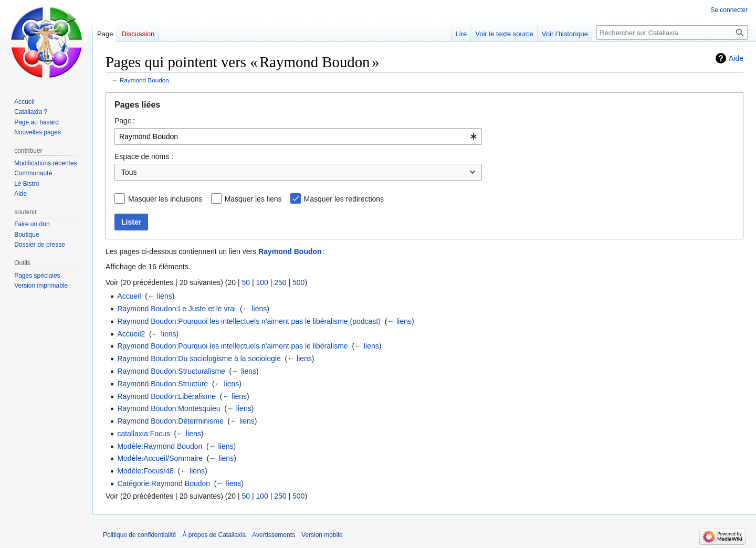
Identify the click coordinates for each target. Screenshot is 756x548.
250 (280, 282)
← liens (160, 296)
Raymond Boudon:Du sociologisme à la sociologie (199, 359)
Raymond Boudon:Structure (162, 384)
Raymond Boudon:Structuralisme (171, 371)
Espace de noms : (144, 156)
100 (262, 282)
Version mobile (322, 535)
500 (298, 282)
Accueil (129, 296)
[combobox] (298, 136)
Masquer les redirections (344, 199)
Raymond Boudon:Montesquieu (169, 408)
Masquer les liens (253, 199)
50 (246, 282)
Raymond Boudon (144, 80)
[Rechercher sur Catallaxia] (672, 33)
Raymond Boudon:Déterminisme (170, 421)
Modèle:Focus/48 (145, 471)
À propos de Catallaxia (214, 535)
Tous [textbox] (129, 172)
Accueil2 (131, 334)
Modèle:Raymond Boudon (160, 446)
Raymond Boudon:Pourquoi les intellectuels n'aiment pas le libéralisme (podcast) (249, 321)
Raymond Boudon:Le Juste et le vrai (176, 309)
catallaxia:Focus (143, 434)
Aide (736, 58)
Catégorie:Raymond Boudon (164, 483)
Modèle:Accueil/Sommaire (160, 458)
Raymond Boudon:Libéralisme (166, 396)
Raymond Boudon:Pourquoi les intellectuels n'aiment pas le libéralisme (232, 346)
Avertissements (274, 535)
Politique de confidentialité (139, 535)
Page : (125, 121)
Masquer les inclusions (165, 199)
